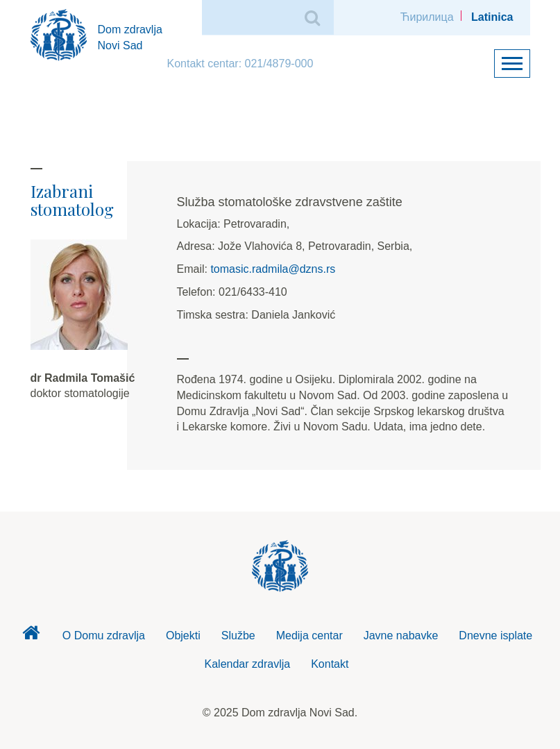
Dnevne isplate (495, 636)
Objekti (183, 636)
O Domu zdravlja (104, 636)
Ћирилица (427, 17)
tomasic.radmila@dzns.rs (273, 269)
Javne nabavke (401, 636)
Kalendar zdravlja (248, 664)
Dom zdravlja (31, 637)
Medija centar (309, 636)
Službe (238, 636)
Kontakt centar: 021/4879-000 (240, 64)
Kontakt (330, 664)
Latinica (492, 17)
